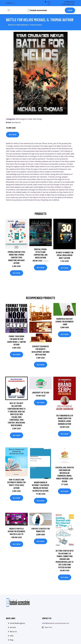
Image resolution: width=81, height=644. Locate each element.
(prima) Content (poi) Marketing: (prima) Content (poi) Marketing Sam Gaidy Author (16, 257)
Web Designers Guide (24, 119)
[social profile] (15, 3)
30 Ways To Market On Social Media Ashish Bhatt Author (65, 255)
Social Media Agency (17, 623)
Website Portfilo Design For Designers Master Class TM (16, 531)
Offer (70, 10)
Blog (12, 640)
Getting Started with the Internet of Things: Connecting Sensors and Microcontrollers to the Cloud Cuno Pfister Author (65, 559)
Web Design (37, 119)
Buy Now (13, 135)
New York (48, 627)
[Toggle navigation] (9, 10)
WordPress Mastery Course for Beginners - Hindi (65, 322)
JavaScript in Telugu (41, 392)
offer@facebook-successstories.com (56, 623)
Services (13, 627)
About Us (13, 632)
